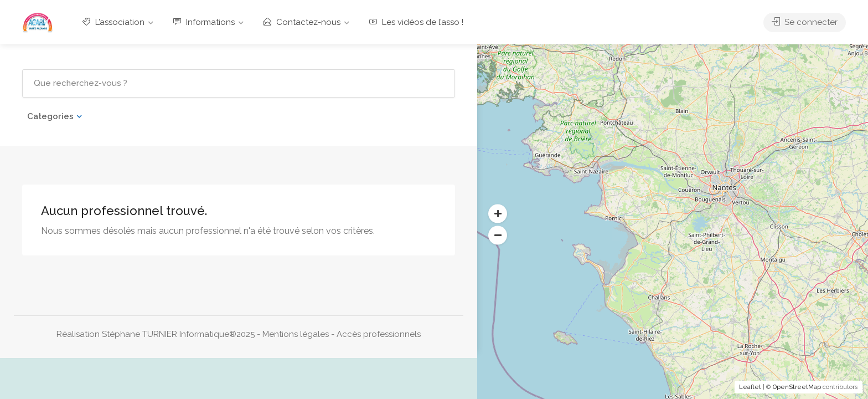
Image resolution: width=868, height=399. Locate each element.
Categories (50, 116)
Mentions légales (296, 334)
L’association (113, 22)
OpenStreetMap (797, 387)
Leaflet (750, 387)
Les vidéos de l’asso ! (416, 22)
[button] (498, 214)
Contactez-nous (302, 22)
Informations (204, 22)
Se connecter (805, 22)
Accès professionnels (379, 334)
